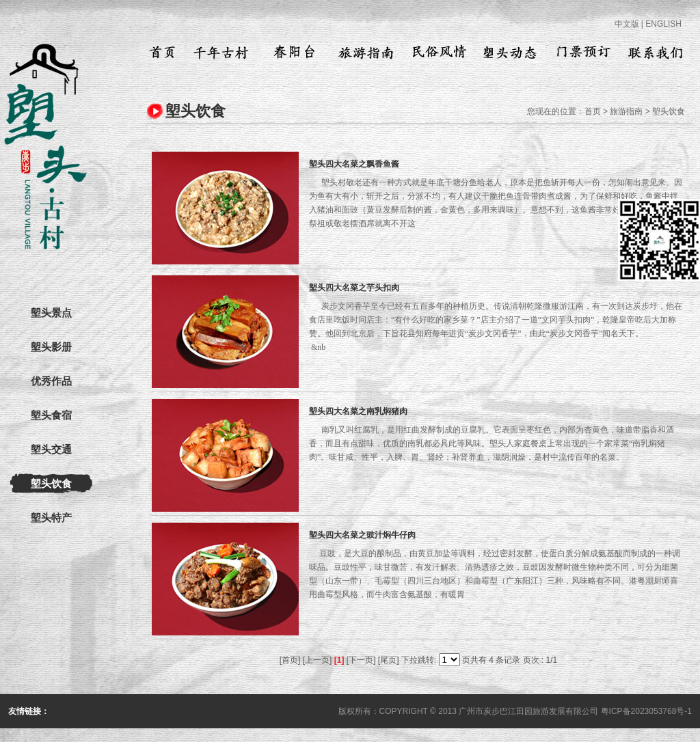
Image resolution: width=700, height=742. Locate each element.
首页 (593, 111)
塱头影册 (51, 347)
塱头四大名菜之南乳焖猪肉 (358, 411)
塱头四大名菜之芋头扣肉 (354, 288)
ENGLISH (663, 24)
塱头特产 (51, 518)
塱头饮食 (51, 484)
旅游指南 (626, 111)
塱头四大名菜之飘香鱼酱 (354, 164)
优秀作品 (51, 381)
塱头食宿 (51, 415)
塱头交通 (51, 450)
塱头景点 (51, 313)
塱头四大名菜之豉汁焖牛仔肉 (362, 535)
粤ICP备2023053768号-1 (646, 711)
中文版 (627, 24)
